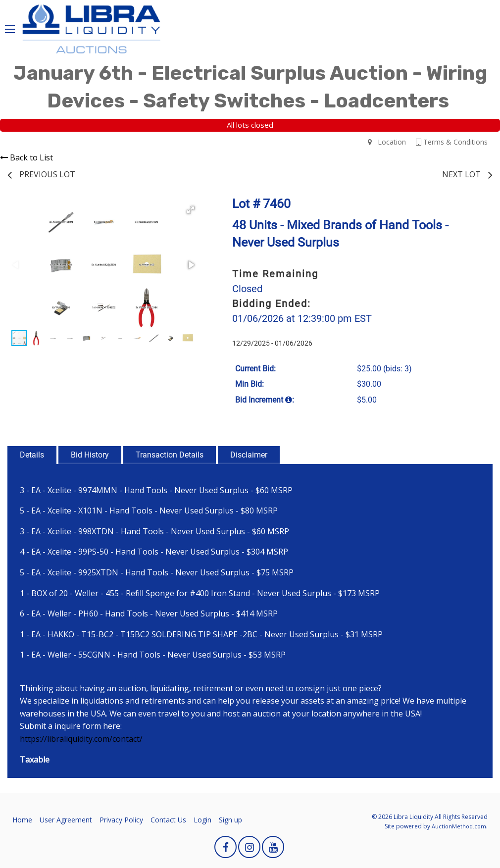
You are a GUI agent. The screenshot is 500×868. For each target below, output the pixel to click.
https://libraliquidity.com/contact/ (81, 739)
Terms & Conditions (452, 142)
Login (202, 820)
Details (32, 455)
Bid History (90, 455)
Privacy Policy (121, 820)
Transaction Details (170, 455)
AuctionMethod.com (459, 826)
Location (387, 142)
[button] (191, 210)
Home (22, 820)
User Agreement (66, 820)
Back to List (26, 157)
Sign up (230, 820)
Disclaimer (249, 455)
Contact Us (168, 820)
